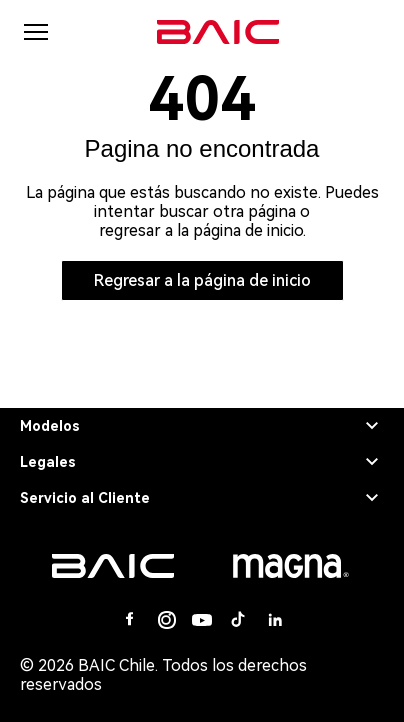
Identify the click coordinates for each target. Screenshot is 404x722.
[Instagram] (166, 620)
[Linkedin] (274, 620)
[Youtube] (202, 620)
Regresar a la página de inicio (202, 280)
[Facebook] (130, 620)
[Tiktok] (238, 620)
